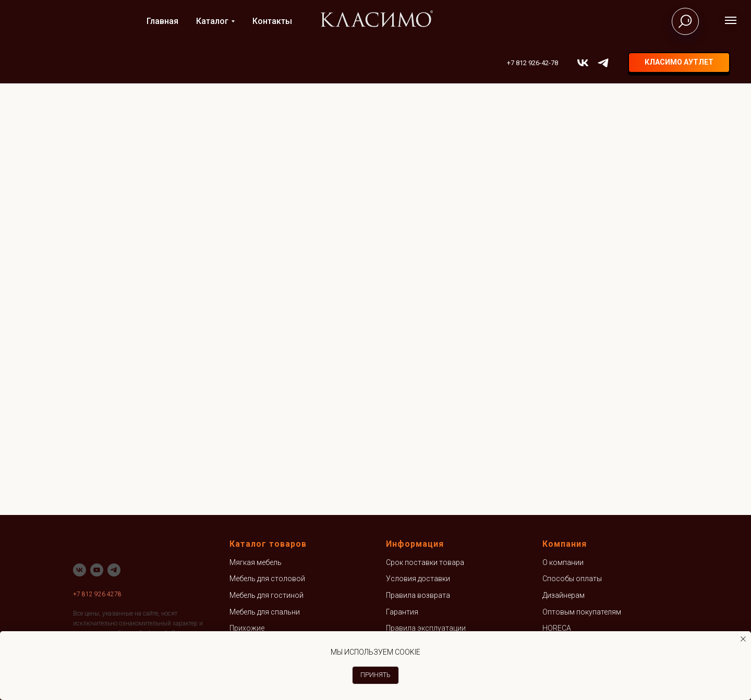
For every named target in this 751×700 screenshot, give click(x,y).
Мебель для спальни (265, 612)
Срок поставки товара (425, 562)
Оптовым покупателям (582, 612)
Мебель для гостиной (267, 595)
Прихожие (247, 628)
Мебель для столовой (267, 579)
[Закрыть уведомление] (743, 639)
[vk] (583, 63)
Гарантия (402, 612)
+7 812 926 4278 (97, 594)
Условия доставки (418, 579)
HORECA (557, 628)
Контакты (272, 21)
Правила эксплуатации (426, 628)
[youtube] (97, 570)
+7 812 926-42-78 (532, 63)
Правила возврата (418, 595)
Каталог (212, 21)
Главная (162, 21)
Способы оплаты (572, 579)
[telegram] (603, 63)
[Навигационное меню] (731, 20)
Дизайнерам (564, 595)
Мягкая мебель (256, 562)
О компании (563, 562)
